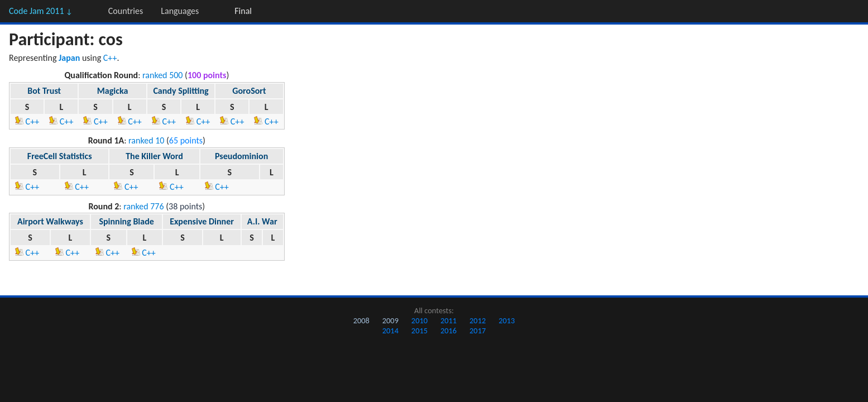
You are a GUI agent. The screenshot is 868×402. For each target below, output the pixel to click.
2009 (390, 320)
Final (243, 11)
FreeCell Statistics (60, 156)
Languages (180, 11)
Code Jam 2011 (41, 11)
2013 (507, 320)
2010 (419, 320)
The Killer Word (154, 156)
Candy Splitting (181, 91)
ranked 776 (143, 206)
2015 (419, 331)
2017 (478, 331)
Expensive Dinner (202, 221)
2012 (478, 320)
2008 (361, 320)
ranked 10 (146, 140)
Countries (126, 11)
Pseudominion (241, 156)
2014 (390, 331)
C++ (110, 58)
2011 (449, 320)
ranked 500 (162, 75)
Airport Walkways (50, 221)
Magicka (112, 91)
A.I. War (262, 221)
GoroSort (249, 91)
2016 (449, 331)
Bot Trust (44, 91)
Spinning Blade (126, 221)
